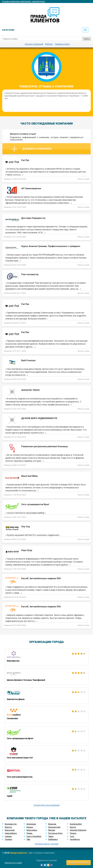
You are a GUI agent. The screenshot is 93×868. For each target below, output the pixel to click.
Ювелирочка (46, 657)
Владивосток (11, 824)
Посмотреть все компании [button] (47, 805)
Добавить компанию (32, 149)
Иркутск (8, 827)
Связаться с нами (13, 863)
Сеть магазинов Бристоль (46, 773)
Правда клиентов (18, 853)
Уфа (28, 839)
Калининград (54, 827)
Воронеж (52, 824)
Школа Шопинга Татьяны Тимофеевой (46, 676)
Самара (8, 836)
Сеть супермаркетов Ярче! (46, 735)
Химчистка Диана (46, 696)
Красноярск (32, 830)
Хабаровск (53, 839)
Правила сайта (62, 44)
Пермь (29, 833)
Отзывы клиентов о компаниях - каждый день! (24, 1)
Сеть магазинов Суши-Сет (46, 754)
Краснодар (10, 830)
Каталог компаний (34, 44)
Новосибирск (11, 833)
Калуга (73, 827)
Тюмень (8, 839)
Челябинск (75, 839)
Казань (30, 827)
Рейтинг (49, 44)
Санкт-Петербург (34, 836)
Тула (72, 836)
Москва (52, 830)
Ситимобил (46, 715)
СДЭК (46, 792)
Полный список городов (46, 844)
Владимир (31, 824)
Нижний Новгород (78, 830)
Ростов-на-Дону (55, 833)
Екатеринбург (76, 824)
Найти (87, 39)
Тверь (51, 836)
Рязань (73, 833)
